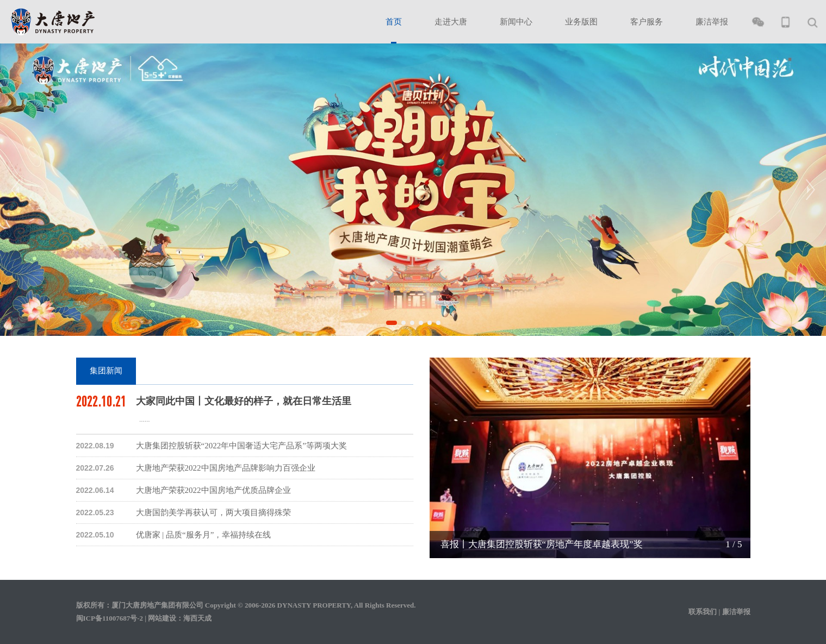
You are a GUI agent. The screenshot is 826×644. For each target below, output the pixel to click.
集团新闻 (106, 371)
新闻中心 (516, 22)
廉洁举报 (712, 22)
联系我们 (703, 612)
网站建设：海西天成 (180, 618)
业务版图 (581, 22)
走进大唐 (451, 22)
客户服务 (647, 22)
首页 (394, 22)
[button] (392, 323)
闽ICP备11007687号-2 (110, 618)
